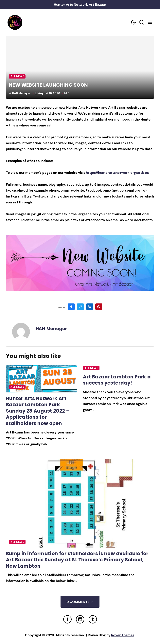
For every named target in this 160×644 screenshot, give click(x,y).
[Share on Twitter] (80, 307)
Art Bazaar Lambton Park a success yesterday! (117, 380)
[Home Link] (15, 22)
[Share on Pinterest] (99, 307)
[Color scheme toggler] (133, 22)
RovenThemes (123, 635)
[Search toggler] (142, 22)
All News (17, 76)
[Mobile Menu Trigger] (150, 22)
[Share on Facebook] (71, 307)
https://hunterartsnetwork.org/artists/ (118, 173)
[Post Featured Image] (41, 379)
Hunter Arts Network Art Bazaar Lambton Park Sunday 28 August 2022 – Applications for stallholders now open (38, 411)
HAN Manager (21, 93)
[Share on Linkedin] (90, 307)
